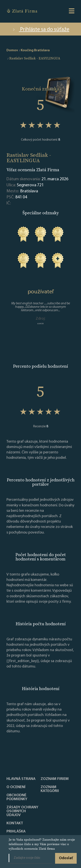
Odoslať (66, 858)
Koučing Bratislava (35, 50)
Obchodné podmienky (17, 797)
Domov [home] (12, 50)
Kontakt (15, 823)
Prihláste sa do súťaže (41, 30)
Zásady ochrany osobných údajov (22, 811)
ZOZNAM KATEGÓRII (50, 789)
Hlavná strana (21, 779)
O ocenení (16, 787)
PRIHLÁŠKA (16, 832)
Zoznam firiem (55, 779)
